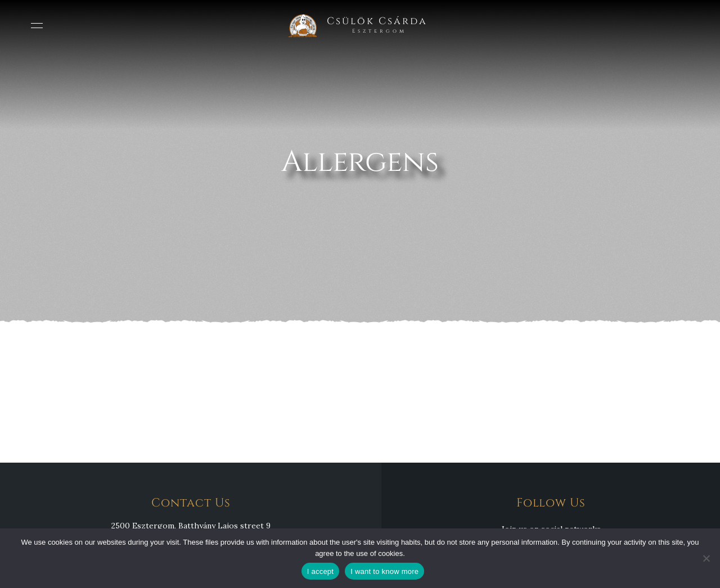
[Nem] (706, 558)
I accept (321, 571)
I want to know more (384, 571)
